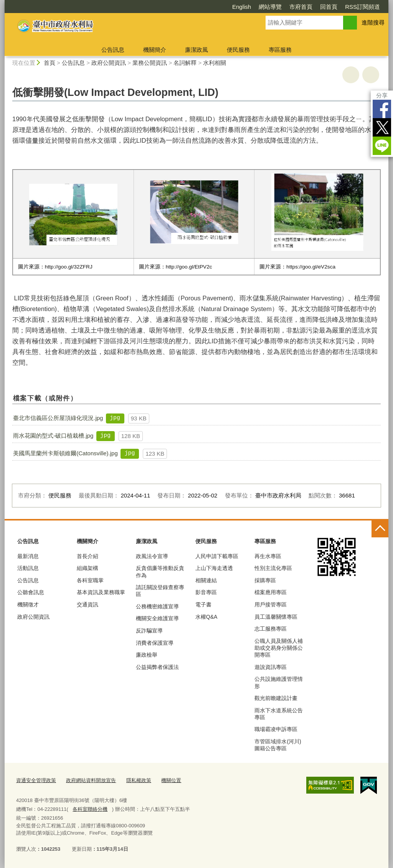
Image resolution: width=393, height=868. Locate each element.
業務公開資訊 (150, 63)
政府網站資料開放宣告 (91, 780)
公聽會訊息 (31, 592)
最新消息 (28, 556)
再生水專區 (268, 556)
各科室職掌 (90, 580)
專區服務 (280, 50)
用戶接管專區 (271, 604)
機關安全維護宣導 (157, 618)
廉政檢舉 (147, 655)
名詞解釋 (185, 63)
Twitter (382, 127)
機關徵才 (28, 604)
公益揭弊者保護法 (157, 667)
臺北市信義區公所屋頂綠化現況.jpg (58, 418)
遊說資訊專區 (271, 667)
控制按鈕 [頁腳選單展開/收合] (380, 529)
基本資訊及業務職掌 (101, 592)
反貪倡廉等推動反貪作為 (160, 572)
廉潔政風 (196, 50)
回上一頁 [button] (371, 75)
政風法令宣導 (152, 556)
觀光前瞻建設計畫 (276, 698)
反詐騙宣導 (149, 631)
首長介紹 (88, 556)
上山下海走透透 (214, 568)
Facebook (382, 109)
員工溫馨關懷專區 (276, 617)
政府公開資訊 (109, 63)
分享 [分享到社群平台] (382, 95)
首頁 (50, 63)
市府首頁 (301, 7)
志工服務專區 (271, 629)
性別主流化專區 (273, 568)
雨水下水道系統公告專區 (279, 714)
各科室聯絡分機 (90, 809)
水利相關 (215, 63)
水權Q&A (206, 617)
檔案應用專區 (271, 592)
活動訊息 (28, 568)
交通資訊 (88, 604)
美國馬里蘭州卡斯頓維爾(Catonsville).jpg (65, 453)
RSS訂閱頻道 (362, 7)
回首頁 (329, 7)
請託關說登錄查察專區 (160, 591)
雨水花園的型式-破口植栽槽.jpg (53, 436)
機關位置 (171, 780)
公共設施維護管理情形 (279, 682)
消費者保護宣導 (155, 643)
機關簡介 (155, 50)
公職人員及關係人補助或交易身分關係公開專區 (279, 648)
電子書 (203, 604)
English (242, 7)
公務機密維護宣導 (157, 606)
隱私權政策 (139, 780)
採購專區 (265, 580)
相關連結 (206, 580)
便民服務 (238, 50)
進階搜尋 (373, 22)
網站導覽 (270, 7)
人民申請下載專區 (217, 556)
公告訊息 (113, 50)
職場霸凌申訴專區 (276, 729)
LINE (382, 146)
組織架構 (88, 568)
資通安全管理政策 (36, 780)
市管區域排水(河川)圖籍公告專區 (278, 745)
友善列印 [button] (351, 75)
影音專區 (206, 592)
